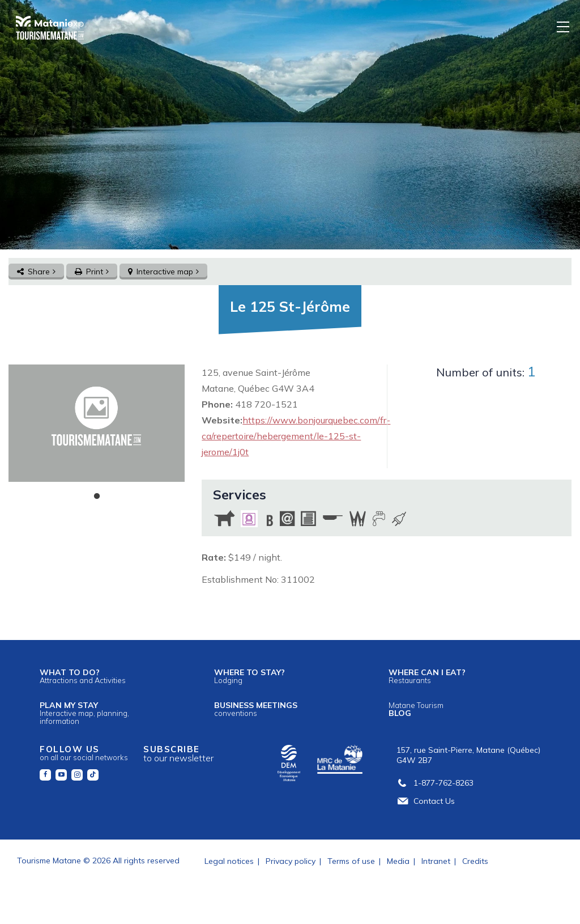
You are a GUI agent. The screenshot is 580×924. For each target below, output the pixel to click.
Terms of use (351, 861)
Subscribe (178, 754)
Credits (475, 861)
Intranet (436, 861)
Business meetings (256, 709)
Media (398, 861)
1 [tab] (97, 497)
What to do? (83, 676)
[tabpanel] (97, 423)
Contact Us (426, 801)
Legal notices (229, 861)
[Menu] (564, 26)
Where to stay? (250, 676)
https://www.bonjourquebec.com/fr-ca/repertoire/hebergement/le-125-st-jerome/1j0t (296, 436)
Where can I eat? (427, 676)
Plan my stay (84, 713)
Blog (416, 709)
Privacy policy (291, 861)
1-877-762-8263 (435, 783)
